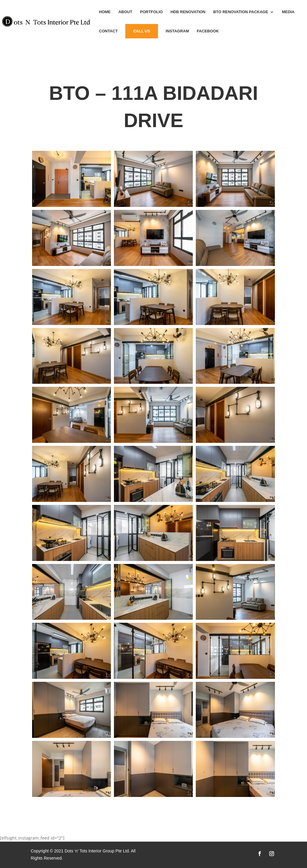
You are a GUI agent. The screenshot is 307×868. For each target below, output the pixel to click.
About (125, 12)
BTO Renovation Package (241, 12)
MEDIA (288, 12)
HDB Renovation (188, 12)
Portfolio (151, 12)
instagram (177, 31)
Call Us (142, 31)
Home (105, 12)
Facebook (208, 31)
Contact (108, 31)
